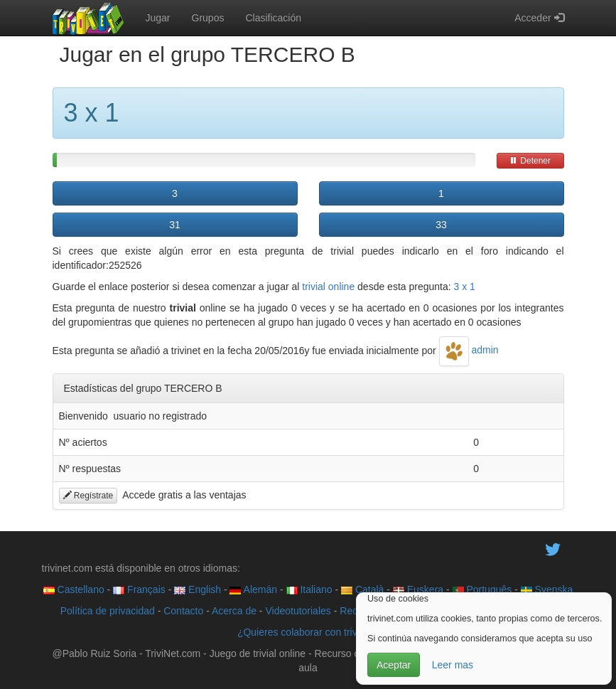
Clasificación (273, 18)
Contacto (183, 611)
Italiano (309, 589)
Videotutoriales (298, 611)
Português (482, 589)
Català (362, 589)
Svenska (547, 589)
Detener (530, 161)
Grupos (208, 18)
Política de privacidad (108, 611)
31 (175, 225)
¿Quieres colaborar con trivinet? (308, 632)
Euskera (418, 589)
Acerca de (234, 611)
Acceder (539, 18)
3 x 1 (465, 287)
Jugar (158, 18)
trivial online (328, 287)
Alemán (253, 589)
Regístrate (88, 496)
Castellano (74, 589)
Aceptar (394, 665)
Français (139, 589)
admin (469, 350)
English (198, 589)
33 (441, 225)
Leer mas (453, 665)
